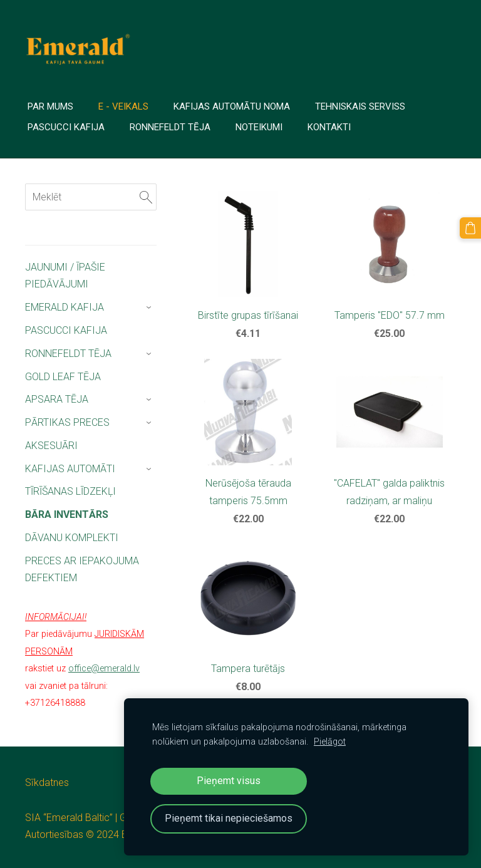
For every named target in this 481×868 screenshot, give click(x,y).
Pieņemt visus (229, 781)
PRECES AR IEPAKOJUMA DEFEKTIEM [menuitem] (82, 569)
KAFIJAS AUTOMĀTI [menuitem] (70, 469)
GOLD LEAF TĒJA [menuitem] (63, 377)
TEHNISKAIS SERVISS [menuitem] (360, 106)
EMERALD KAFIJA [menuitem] (65, 307)
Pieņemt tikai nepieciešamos (229, 818)
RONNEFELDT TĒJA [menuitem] (68, 354)
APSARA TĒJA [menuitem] (57, 399)
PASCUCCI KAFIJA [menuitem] (66, 330)
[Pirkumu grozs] (470, 228)
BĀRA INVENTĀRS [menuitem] (67, 514)
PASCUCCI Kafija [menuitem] (66, 127)
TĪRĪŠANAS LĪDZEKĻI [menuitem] (70, 491)
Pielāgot (330, 742)
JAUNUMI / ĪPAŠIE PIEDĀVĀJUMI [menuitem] (65, 276)
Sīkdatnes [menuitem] (47, 783)
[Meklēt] (91, 197)
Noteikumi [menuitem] (259, 127)
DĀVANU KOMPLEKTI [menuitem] (72, 538)
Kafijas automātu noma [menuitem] (232, 106)
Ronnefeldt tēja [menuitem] (170, 127)
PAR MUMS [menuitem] (50, 106)
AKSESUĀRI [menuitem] (51, 446)
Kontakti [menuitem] (329, 127)
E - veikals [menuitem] (123, 106)
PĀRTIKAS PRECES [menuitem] (67, 422)
